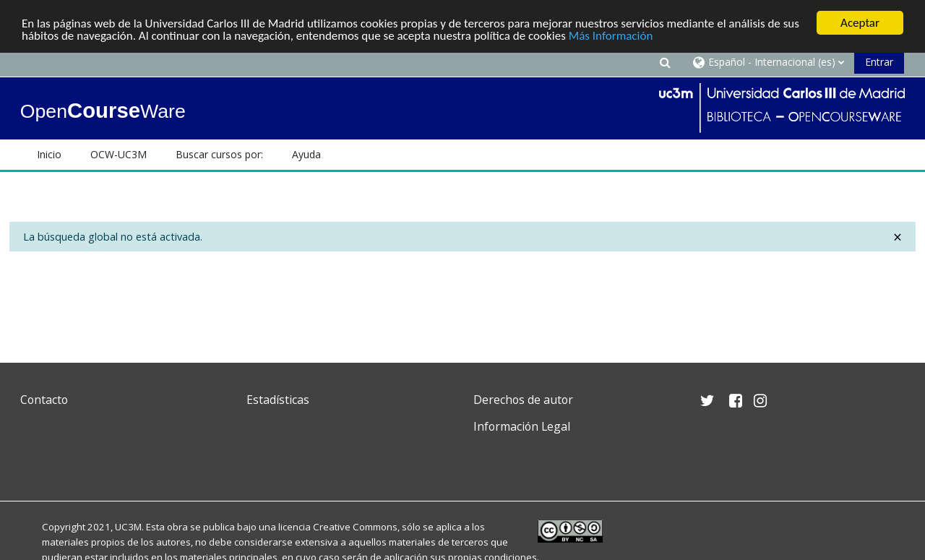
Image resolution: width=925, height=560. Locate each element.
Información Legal (522, 426)
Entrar (879, 62)
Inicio (49, 154)
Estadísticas (278, 400)
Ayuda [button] (306, 154)
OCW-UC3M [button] (119, 154)
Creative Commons (355, 527)
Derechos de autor (523, 400)
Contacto (44, 400)
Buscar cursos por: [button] (219, 154)
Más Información (611, 36)
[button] (665, 62)
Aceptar (860, 23)
